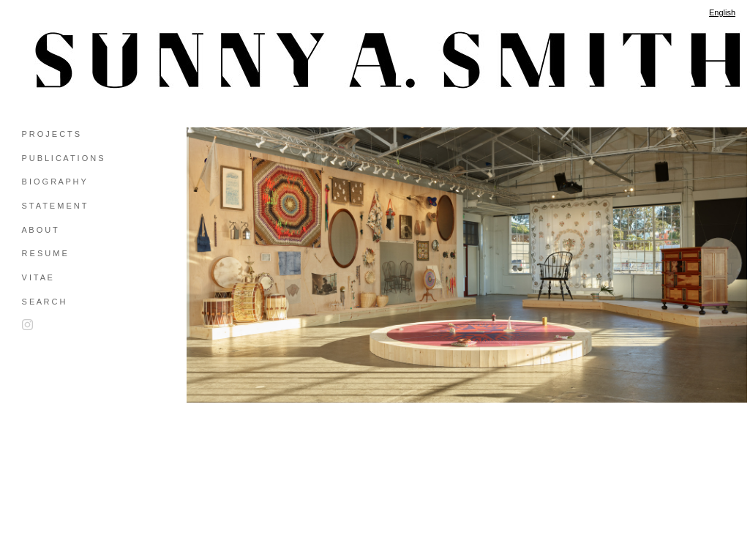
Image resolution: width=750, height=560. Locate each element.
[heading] (59, 60)
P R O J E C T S (51, 134)
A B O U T (40, 230)
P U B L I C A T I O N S (63, 158)
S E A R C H (44, 302)
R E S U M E (45, 253)
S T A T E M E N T (55, 206)
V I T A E (37, 277)
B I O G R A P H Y (54, 182)
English (722, 12)
